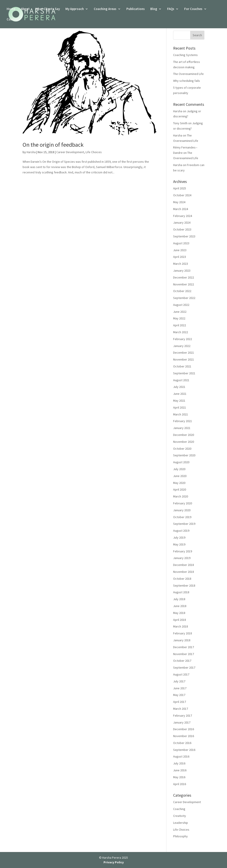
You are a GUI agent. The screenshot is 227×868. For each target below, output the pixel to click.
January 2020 (182, 510)
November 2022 (184, 284)
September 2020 (184, 455)
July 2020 (179, 469)
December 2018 (184, 565)
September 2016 (184, 750)
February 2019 (183, 551)
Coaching (179, 809)
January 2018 (182, 640)
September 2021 (184, 373)
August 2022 (181, 305)
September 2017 (184, 668)
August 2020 (181, 462)
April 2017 (180, 702)
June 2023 (180, 250)
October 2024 (182, 195)
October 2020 (182, 449)
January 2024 (182, 223)
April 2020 (180, 489)
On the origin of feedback (53, 145)
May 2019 (179, 544)
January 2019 (182, 558)
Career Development (70, 152)
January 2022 (182, 346)
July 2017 (179, 681)
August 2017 (181, 674)
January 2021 (182, 428)
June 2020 (180, 476)
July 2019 (179, 537)
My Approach (75, 9)
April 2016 (180, 784)
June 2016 (180, 770)
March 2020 (181, 496)
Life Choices (94, 152)
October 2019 (182, 517)
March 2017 (181, 709)
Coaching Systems (185, 55)
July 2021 (179, 387)
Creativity (180, 816)
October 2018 (182, 579)
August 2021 (181, 380)
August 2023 (181, 243)
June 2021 (180, 394)
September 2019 (184, 524)
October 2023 (182, 229)
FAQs (171, 9)
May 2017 (179, 695)
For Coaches (193, 9)
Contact (13, 20)
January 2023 (182, 271)
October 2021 (182, 366)
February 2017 (183, 716)
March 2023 (181, 264)
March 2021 (181, 414)
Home (11, 9)
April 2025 (180, 188)
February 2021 (183, 421)
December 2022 (184, 277)
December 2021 (184, 353)
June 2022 (180, 312)
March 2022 (181, 332)
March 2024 (181, 209)
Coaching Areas (105, 9)
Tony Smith (180, 123)
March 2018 (181, 626)
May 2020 (179, 483)
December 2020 (184, 435)
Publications (136, 9)
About (25, 9)
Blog (154, 9)
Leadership (181, 823)
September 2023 (184, 236)
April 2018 (180, 620)
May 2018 (179, 613)
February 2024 (183, 216)
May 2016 (179, 777)
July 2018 (179, 599)
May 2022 (179, 318)
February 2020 (183, 503)
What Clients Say (48, 9)
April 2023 (180, 257)
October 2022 (182, 291)
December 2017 (184, 647)
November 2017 (184, 654)
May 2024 (179, 202)
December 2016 (184, 729)
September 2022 (184, 298)
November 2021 (184, 359)
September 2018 (184, 585)
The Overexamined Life (188, 74)
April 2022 (180, 325)
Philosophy (180, 836)
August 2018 (181, 592)
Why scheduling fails (187, 81)
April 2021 (180, 407)
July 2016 (179, 763)
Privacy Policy (114, 862)
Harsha (31, 152)
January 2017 (182, 722)
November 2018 (184, 572)
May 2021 (179, 401)
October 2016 (182, 743)
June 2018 (180, 606)
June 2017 (180, 688)
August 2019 (181, 531)
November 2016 (184, 736)
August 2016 (181, 756)
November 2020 (184, 442)
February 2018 (183, 633)
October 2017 (182, 661)
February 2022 (183, 339)
